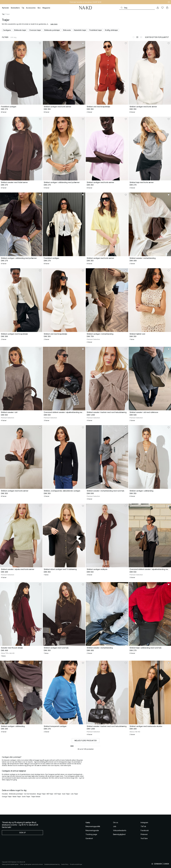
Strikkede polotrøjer (16, 794)
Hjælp (88, 822)
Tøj (3, 14)
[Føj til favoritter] (40, 43)
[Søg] (137, 8)
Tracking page (91, 834)
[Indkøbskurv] (167, 8)
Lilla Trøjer (74, 794)
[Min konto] (158, 8)
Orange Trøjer (7, 797)
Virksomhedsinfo (120, 830)
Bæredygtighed (119, 834)
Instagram (144, 822)
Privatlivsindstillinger (76, 864)
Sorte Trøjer (26, 797)
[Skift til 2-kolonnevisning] (137, 37)
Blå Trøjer (50, 794)
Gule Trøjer (66, 794)
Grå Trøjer (58, 794)
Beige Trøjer (41, 794)
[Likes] (162, 8)
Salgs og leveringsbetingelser (10, 864)
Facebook (145, 830)
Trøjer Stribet (36, 797)
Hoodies (5, 794)
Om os (116, 822)
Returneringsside (92, 830)
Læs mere (54, 24)
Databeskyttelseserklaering (52, 864)
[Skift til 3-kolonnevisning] (141, 37)
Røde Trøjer (17, 797)
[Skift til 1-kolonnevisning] (134, 37)
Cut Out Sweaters (30, 794)
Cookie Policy (65, 864)
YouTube (144, 838)
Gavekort (89, 838)
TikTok (143, 826)
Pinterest (144, 834)
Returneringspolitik (93, 826)
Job (115, 826)
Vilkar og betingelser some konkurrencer (31, 864)
